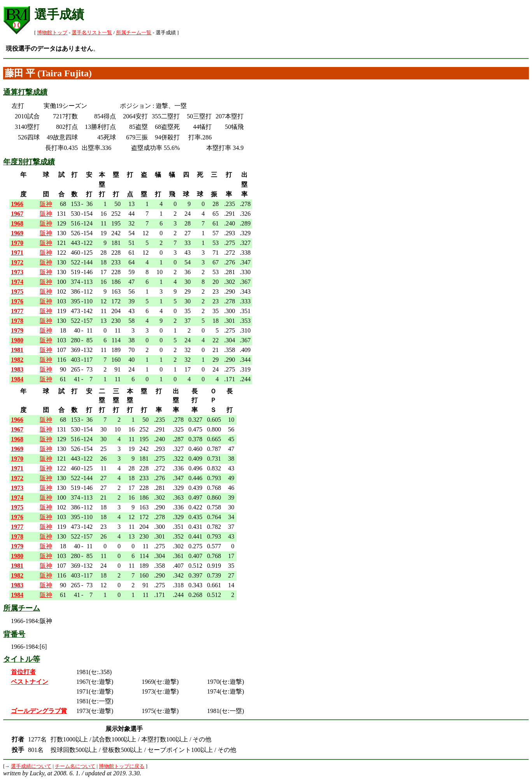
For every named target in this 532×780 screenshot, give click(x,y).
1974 (17, 282)
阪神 (46, 204)
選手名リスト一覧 (92, 33)
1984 (17, 379)
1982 (17, 360)
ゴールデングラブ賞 (39, 711)
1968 (17, 223)
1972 (17, 262)
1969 (17, 233)
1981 (17, 350)
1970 (17, 243)
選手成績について (31, 766)
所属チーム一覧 (134, 33)
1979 (17, 330)
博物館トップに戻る (122, 766)
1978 (17, 321)
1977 (17, 311)
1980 (17, 340)
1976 (17, 301)
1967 (17, 214)
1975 (17, 291)
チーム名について (75, 766)
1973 (17, 272)
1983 (17, 369)
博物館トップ (52, 33)
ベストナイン (30, 682)
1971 (17, 253)
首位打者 (23, 672)
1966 (17, 204)
